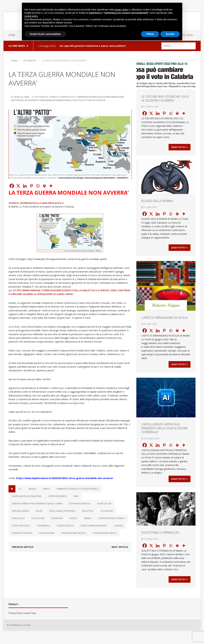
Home (12, 35)
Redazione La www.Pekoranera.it (45, 203)
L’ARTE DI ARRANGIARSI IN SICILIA (164, 321)
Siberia (88, 518)
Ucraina (118, 526)
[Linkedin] (25, 186)
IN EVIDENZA (31, 100)
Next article (120, 547)
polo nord (38, 518)
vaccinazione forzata (73, 533)
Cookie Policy (29, 623)
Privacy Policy (15, 623)
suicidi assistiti (65, 526)
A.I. (20, 489)
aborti (32, 489)
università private (22, 533)
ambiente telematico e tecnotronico (78, 489)
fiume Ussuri (104, 503)
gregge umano (20, 511)
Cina (76, 496)
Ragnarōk (57, 518)
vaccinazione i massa (105, 533)
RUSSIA (73, 518)
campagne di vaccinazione (27, 496)
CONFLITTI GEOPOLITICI (62, 97)
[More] (51, 186)
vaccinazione (47, 533)
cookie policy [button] (31, 16)
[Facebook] (12, 186)
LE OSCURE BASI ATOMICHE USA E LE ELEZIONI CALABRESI (165, 98)
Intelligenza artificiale (62, 511)
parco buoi (18, 518)
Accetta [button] (170, 34)
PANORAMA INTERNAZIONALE (55, 100)
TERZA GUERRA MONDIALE (94, 526)
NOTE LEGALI (186, 35)
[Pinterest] (31, 186)
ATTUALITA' (42, 97)
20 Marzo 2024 (21, 97)
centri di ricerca (57, 496)
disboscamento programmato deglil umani (37, 503)
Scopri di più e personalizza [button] (45, 34)
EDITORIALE (17, 100)
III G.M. (39, 511)
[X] (18, 186)
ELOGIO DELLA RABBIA (157, 203)
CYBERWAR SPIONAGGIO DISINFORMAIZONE (100, 97)
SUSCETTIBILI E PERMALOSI (160, 540)
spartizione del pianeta (112, 518)
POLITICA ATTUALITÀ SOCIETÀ (89, 100)
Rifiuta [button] (150, 34)
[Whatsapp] (38, 186)
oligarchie (107, 511)
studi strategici (21, 526)
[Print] (44, 186)
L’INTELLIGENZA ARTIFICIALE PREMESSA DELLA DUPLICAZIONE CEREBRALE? (165, 434)
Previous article (23, 547)
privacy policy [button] (121, 10)
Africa (46, 489)
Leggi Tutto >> (180, 149)
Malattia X (88, 511)
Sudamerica (43, 526)
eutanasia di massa (80, 503)
